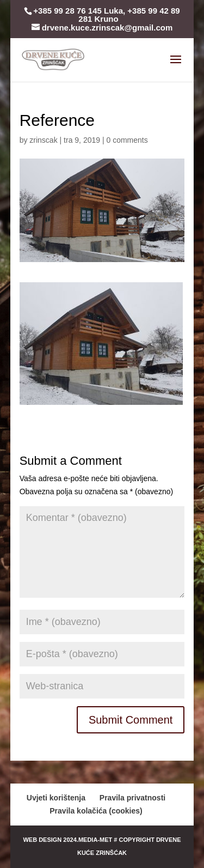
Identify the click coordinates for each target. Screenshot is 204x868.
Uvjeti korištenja (56, 798)
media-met (95, 840)
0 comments (127, 140)
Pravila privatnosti (132, 798)
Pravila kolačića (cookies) (96, 811)
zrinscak (43, 140)
